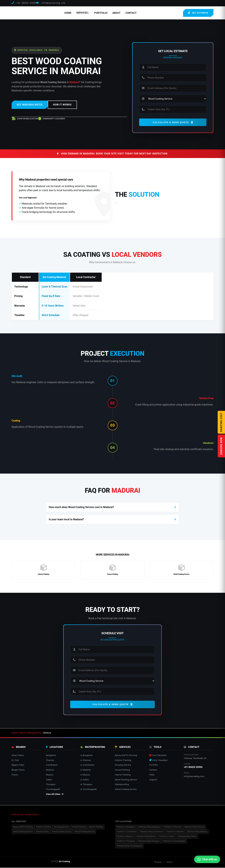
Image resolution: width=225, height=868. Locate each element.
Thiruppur (51, 785)
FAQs (152, 775)
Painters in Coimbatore (127, 832)
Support (153, 780)
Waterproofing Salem (187, 837)
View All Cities (55, 794)
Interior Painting (123, 775)
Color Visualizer (159, 760)
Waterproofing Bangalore (150, 827)
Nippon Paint (18, 765)
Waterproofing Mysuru (146, 837)
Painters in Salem (167, 837)
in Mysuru (85, 775)
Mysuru (50, 775)
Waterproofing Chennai (194, 827)
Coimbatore (52, 765)
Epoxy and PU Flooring (126, 756)
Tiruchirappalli (53, 789)
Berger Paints (18, 770)
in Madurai (86, 770)
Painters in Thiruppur (126, 841)
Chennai (50, 760)
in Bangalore (87, 756)
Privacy (158, 862)
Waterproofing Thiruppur (149, 841)
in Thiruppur (86, 785)
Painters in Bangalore (126, 827)
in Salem (85, 780)
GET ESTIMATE (198, 13)
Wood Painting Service (85, 832)
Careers (153, 770)
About (116, 13)
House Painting (122, 770)
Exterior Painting (123, 760)
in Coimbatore (87, 765)
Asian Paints (18, 756)
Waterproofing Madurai (197, 832)
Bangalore (51, 756)
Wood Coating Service (30, 733)
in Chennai (86, 760)
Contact (131, 13)
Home (68, 13)
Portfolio (101, 13)
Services (83, 13)
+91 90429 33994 (24, 3)
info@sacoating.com (51, 3)
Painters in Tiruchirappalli (174, 841)
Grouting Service (123, 765)
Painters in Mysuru (125, 837)
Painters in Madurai (175, 832)
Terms (169, 862)
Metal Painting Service (126, 780)
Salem (49, 780)
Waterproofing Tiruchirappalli (129, 846)
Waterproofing (122, 785)
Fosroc (15, 775)
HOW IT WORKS (62, 105)
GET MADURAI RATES (30, 105)
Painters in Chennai (172, 827)
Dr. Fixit (15, 760)
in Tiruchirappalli (89, 789)
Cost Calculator (158, 756)
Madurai (50, 770)
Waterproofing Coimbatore (152, 832)
